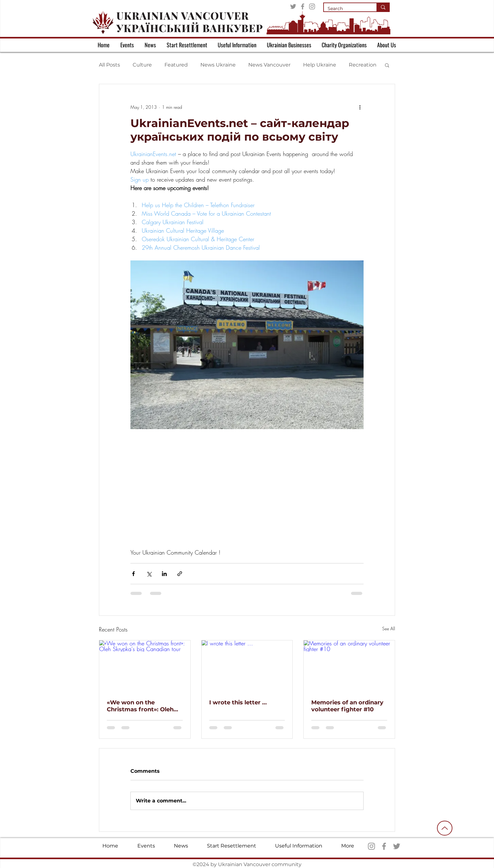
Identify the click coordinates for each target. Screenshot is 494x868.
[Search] (345, 9)
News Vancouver (269, 65)
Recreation (363, 65)
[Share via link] (180, 574)
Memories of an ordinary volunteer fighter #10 (347, 706)
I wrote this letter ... (238, 702)
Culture (142, 65)
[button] (387, 65)
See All (389, 629)
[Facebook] (303, 6)
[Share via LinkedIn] (164, 574)
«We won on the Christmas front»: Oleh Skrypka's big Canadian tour (141, 706)
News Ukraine (218, 65)
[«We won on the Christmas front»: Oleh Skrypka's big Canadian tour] (145, 666)
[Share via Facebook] (133, 574)
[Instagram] (312, 6)
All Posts (109, 65)
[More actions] (360, 107)
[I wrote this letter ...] (247, 666)
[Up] (445, 828)
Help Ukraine (320, 65)
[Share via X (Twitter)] (149, 574)
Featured (176, 65)
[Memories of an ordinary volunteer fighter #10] (349, 666)
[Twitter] (293, 6)
